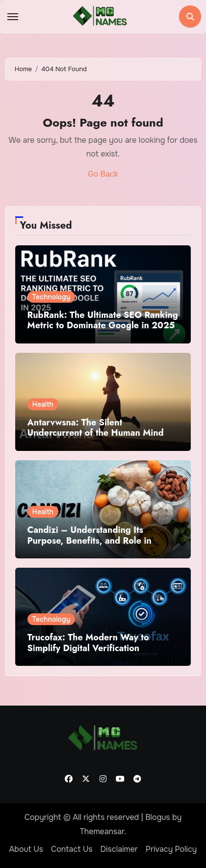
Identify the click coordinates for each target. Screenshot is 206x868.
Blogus (158, 817)
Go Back (103, 174)
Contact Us (72, 849)
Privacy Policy (171, 849)
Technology (51, 297)
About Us (26, 849)
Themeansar (102, 831)
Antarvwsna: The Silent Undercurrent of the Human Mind (96, 428)
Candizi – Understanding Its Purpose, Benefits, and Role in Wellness (90, 540)
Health (43, 404)
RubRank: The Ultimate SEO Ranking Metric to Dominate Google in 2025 (103, 320)
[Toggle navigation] (13, 17)
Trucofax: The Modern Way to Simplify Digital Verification (88, 643)
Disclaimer (119, 849)
